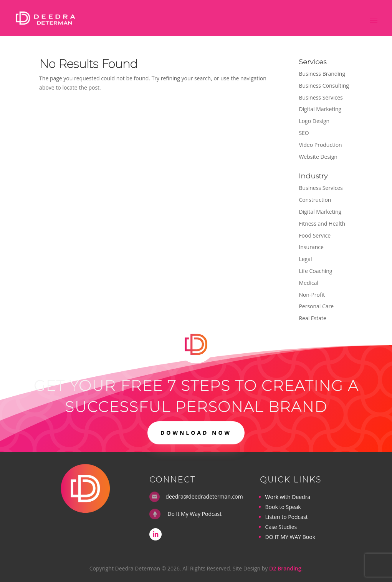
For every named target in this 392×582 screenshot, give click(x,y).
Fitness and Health (322, 224)
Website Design (318, 157)
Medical (308, 283)
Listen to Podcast (287, 517)
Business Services (321, 97)
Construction (315, 200)
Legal (305, 259)
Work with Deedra (288, 497)
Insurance (311, 247)
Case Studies (281, 527)
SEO (304, 133)
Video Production (320, 145)
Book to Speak (283, 507)
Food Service (315, 235)
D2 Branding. (286, 568)
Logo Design (314, 121)
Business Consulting (324, 86)
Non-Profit (312, 295)
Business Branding (322, 74)
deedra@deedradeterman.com (204, 496)
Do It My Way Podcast (194, 514)
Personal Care (316, 306)
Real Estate (313, 318)
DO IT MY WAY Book (290, 537)
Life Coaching (315, 271)
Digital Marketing (320, 109)
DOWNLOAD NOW (196, 433)
